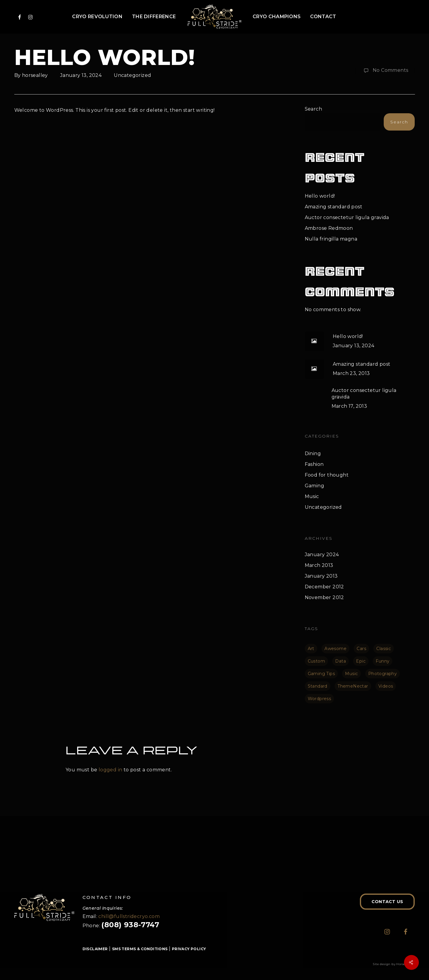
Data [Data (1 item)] (341, 661)
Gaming (314, 486)
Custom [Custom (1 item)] (316, 661)
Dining (313, 453)
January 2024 (322, 555)
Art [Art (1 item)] (311, 649)
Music (312, 496)
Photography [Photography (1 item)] (383, 674)
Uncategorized (132, 75)
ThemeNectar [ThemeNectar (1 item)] (353, 686)
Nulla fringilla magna (331, 239)
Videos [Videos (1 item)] (386, 686)
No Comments (385, 71)
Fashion (314, 464)
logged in (111, 770)
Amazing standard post (334, 207)
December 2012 (324, 587)
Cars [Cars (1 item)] (361, 649)
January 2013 (321, 576)
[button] (387, 902)
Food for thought (327, 475)
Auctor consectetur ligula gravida (347, 217)
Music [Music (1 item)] (351, 674)
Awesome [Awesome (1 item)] (335, 649)
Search (313, 109)
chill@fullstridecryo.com (129, 916)
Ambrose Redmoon (329, 228)
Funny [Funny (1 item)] (383, 661)
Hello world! (320, 196)
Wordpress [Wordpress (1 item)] (320, 699)
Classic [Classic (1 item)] (384, 649)
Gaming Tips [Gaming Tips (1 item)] (321, 674)
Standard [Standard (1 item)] (318, 686)
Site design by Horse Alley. (394, 964)
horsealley (35, 75)
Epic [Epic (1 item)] (361, 661)
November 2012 (324, 597)
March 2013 (319, 565)
